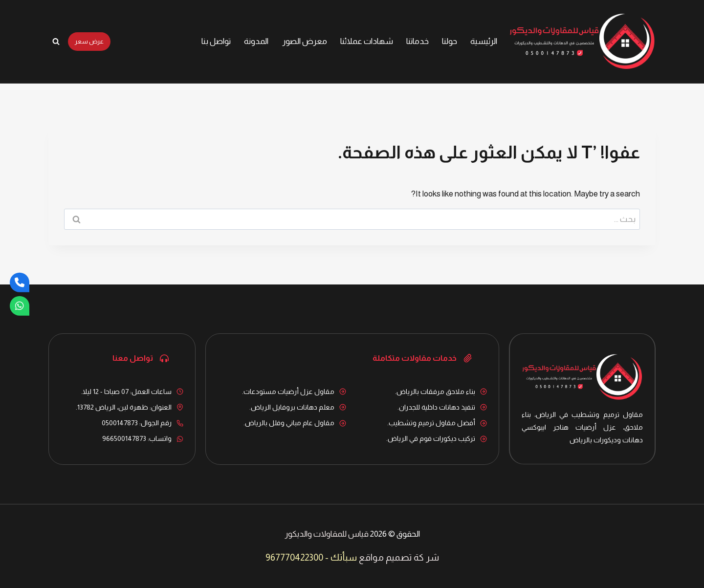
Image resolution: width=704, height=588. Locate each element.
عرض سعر (89, 41)
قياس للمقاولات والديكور (327, 534)
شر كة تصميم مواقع (399, 557)
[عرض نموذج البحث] (56, 42)
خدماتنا (418, 41)
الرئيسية (484, 41)
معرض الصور (305, 41)
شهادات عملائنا (367, 41)
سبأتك (344, 557)
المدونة (256, 41)
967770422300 (294, 557)
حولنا (450, 41)
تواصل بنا (216, 41)
